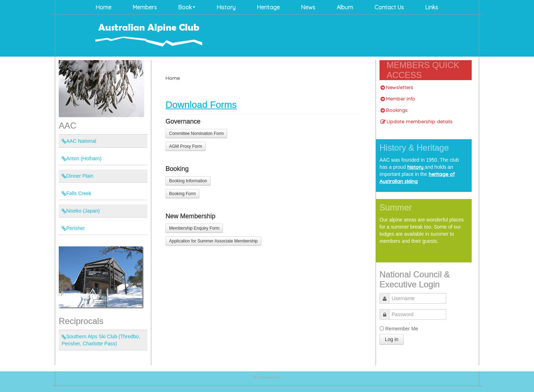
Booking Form (182, 194)
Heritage (268, 7)
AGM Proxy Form (186, 146)
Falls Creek (77, 193)
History (226, 7)
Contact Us (389, 7)
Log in (392, 339)
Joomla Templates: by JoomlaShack (267, 378)
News (308, 7)
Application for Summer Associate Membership (213, 241)
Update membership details (417, 121)
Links (432, 7)
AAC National (79, 141)
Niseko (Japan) (81, 211)
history (416, 167)
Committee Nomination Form (196, 134)
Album (345, 7)
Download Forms (201, 105)
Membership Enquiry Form (194, 228)
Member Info (398, 99)
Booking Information (188, 181)
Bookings (394, 110)
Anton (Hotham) (82, 158)
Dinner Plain (77, 176)
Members (145, 7)
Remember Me (402, 329)
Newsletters (397, 87)
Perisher (73, 228)
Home (104, 7)
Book (187, 7)
